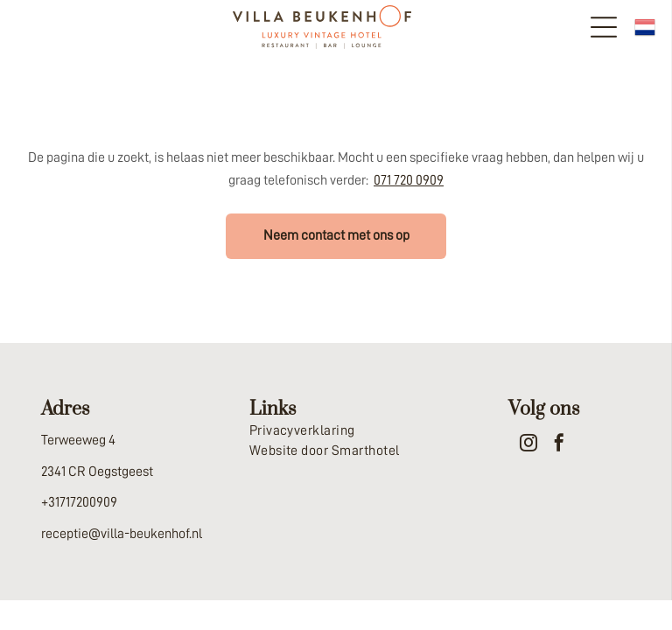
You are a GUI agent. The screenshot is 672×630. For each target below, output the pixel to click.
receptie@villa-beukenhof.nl (122, 534)
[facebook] (559, 445)
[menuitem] (336, 431)
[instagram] (528, 445)
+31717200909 (79, 502)
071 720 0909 (409, 180)
